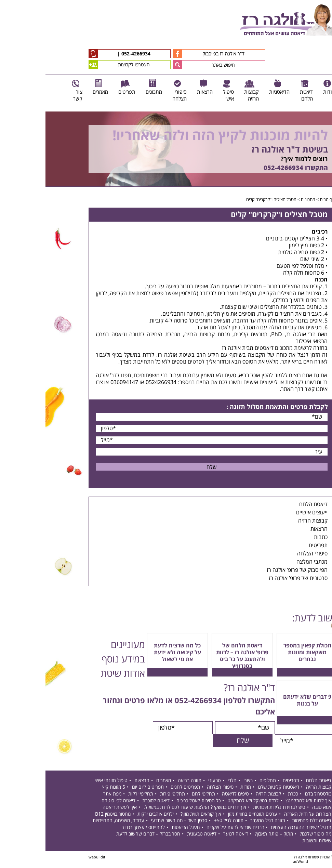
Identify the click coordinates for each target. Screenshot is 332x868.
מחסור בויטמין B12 (67, 814)
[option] (166, 149)
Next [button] (327, 190)
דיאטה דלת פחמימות (266, 821)
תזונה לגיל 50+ (183, 821)
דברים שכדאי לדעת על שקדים (190, 828)
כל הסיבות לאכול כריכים (153, 801)
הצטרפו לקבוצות (74, 65)
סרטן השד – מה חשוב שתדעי (134, 821)
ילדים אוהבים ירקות (110, 814)
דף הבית (282, 200)
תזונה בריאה (144, 781)
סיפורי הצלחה (267, 554)
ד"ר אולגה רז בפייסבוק (163, 54)
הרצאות (274, 529)
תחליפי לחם (158, 795)
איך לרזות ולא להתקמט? (263, 801)
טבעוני (169, 781)
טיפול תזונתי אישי (66, 781)
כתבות (275, 537)
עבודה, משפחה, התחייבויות (73, 821)
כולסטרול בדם (273, 795)
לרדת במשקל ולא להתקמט (208, 801)
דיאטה (73, 334)
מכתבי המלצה (267, 562)
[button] (132, 65)
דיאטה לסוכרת (110, 801)
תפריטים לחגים (140, 788)
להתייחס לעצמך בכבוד (98, 828)
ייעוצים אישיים (266, 513)
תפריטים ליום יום (102, 788)
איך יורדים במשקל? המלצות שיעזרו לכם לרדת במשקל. (149, 808)
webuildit (51, 858)
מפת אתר (67, 795)
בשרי (203, 781)
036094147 (79, 382)
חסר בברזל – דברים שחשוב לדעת (103, 835)
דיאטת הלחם (268, 504)
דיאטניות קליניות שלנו (233, 788)
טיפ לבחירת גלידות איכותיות (234, 808)
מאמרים (118, 781)
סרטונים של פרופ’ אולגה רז (253, 578)
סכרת (248, 795)
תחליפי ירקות (95, 795)
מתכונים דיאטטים (228, 348)
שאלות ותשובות (271, 841)
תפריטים (273, 545)
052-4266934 (90, 54)
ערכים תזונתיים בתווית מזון (207, 814)
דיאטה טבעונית (156, 835)
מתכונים (263, 200)
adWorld (255, 862)
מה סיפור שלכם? (270, 835)
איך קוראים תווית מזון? (155, 814)
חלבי (187, 781)
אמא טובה (276, 808)
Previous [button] (323, 108)
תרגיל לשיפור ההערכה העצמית (256, 828)
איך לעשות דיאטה (74, 808)
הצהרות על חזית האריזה (262, 814)
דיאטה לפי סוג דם (73, 801)
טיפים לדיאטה (190, 795)
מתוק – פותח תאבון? (228, 835)
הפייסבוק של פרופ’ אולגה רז (252, 570)
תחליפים (222, 781)
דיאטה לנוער (190, 835)
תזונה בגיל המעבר (222, 821)
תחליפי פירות (127, 795)
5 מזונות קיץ (68, 788)
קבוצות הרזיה (267, 521)
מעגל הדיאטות (140, 828)
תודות (200, 788)
